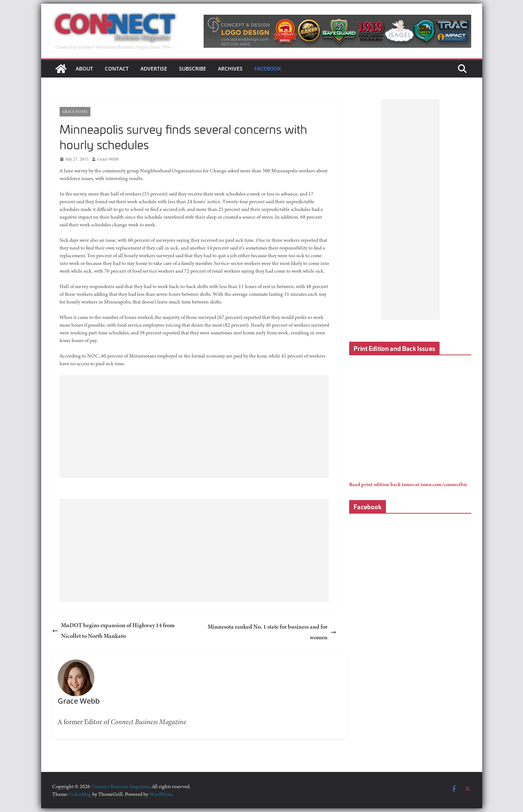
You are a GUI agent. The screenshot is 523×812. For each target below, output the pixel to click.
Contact (117, 69)
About (84, 69)
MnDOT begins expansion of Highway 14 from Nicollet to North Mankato (113, 631)
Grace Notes (75, 112)
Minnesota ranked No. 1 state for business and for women (272, 632)
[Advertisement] (194, 427)
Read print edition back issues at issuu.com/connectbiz (408, 484)
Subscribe (193, 69)
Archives (230, 69)
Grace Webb (108, 159)
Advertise (154, 69)
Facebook (268, 69)
